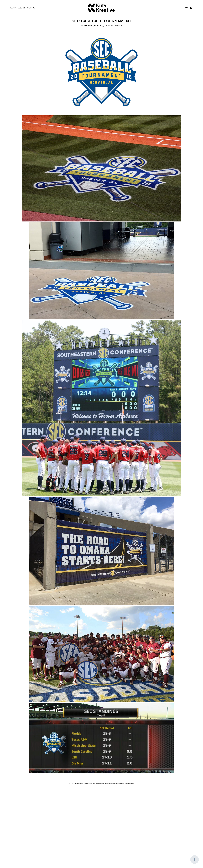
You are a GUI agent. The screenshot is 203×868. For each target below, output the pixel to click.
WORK (13, 8)
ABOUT (22, 8)
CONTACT (32, 8)
